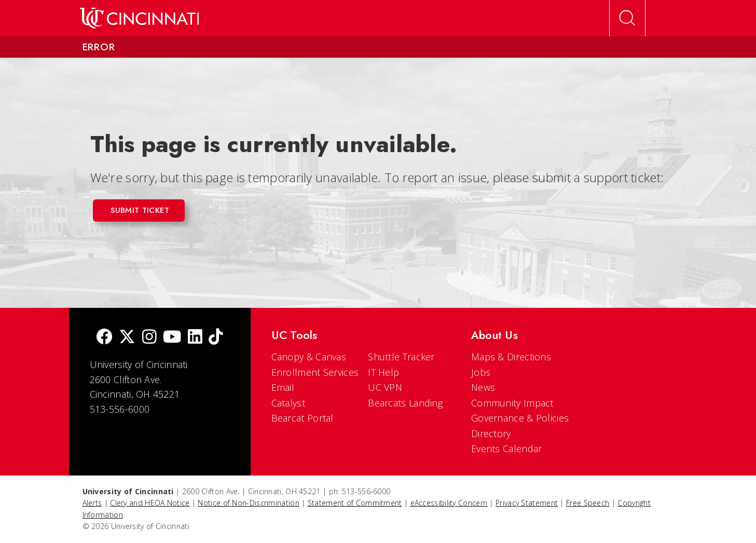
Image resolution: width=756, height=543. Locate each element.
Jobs (481, 372)
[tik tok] (216, 338)
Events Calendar (507, 449)
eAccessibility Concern (449, 503)
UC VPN (385, 387)
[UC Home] (139, 18)
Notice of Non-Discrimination (248, 503)
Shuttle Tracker (401, 357)
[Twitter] (127, 338)
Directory (491, 433)
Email (283, 387)
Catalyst (288, 403)
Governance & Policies (520, 418)
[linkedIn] (195, 338)
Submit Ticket (140, 210)
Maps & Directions (511, 357)
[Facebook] (104, 338)
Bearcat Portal (303, 418)
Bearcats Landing (405, 403)
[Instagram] (149, 338)
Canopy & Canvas (309, 357)
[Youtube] (172, 338)
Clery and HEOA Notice (150, 503)
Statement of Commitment (355, 503)
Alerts (92, 503)
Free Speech (588, 503)
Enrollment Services (315, 372)
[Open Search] (627, 18)
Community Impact (512, 403)
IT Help (383, 372)
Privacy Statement (527, 503)
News (483, 387)
